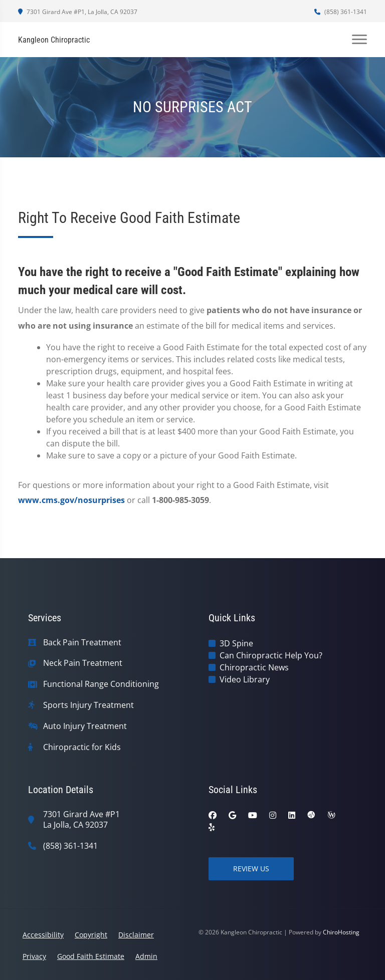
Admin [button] (146, 956)
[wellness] (331, 815)
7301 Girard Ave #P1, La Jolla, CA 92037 (78, 12)
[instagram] (273, 815)
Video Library (245, 679)
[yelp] (212, 827)
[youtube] (253, 815)
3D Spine (236, 643)
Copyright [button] (91, 935)
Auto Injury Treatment (85, 726)
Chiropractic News (254, 667)
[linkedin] (292, 815)
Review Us (251, 869)
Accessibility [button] (43, 935)
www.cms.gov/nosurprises (71, 500)
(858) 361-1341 (341, 12)
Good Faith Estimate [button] (91, 956)
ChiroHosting (341, 932)
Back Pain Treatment (82, 643)
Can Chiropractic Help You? (271, 655)
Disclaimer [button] (136, 935)
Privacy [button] (34, 956)
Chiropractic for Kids (82, 747)
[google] (232, 815)
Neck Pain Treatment (83, 663)
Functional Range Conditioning (101, 684)
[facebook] (213, 815)
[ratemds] (311, 815)
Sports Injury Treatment (88, 705)
